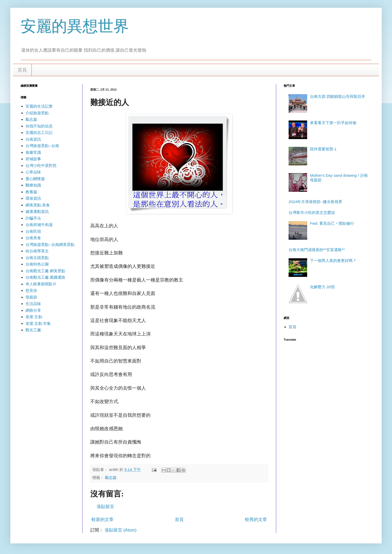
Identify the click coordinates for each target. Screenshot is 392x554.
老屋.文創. (34, 317)
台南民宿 (33, 231)
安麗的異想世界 (75, 26)
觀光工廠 (33, 330)
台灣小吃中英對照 (41, 166)
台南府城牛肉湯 (39, 225)
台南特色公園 (37, 264)
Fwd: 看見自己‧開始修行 (332, 223)
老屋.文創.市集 (38, 323)
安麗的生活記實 (39, 106)
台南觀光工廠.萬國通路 (45, 277)
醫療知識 (33, 185)
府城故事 (33, 159)
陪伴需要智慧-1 (323, 149)
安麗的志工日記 (39, 133)
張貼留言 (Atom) (121, 530)
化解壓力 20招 (322, 287)
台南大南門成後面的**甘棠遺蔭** (317, 250)
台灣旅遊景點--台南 (42, 146)
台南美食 (33, 238)
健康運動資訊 (37, 211)
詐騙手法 (33, 218)
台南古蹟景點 (37, 258)
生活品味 (33, 304)
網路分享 (33, 310)
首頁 (22, 70)
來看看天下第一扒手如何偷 (333, 123)
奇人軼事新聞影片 (41, 284)
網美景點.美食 (38, 205)
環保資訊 (33, 198)
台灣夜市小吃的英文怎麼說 (312, 212)
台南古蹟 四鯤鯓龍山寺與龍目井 (338, 96)
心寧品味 (33, 172)
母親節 (31, 297)
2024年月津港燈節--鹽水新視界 (315, 202)
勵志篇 (111, 477)
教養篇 (31, 192)
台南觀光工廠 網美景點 (45, 271)
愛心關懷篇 (35, 179)
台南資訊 (33, 139)
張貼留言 (105, 507)
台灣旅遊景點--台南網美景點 (50, 244)
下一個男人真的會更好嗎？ (333, 260)
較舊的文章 (256, 520)
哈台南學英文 (37, 251)
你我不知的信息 (39, 126)
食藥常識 (33, 152)
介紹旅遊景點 (37, 113)
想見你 (31, 290)
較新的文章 (103, 520)
